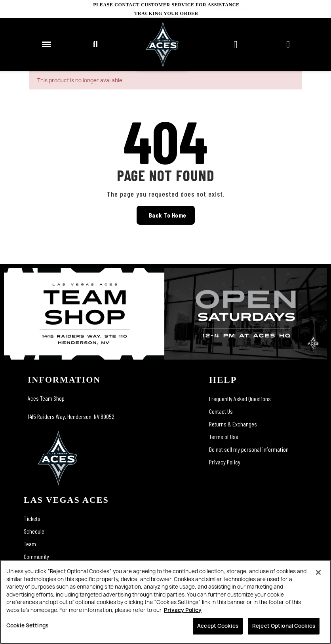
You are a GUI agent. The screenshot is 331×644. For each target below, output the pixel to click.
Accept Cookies (218, 626)
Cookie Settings (27, 625)
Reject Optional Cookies (284, 626)
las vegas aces (66, 500)
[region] (165, 602)
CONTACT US (315, 9)
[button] (95, 44)
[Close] (318, 572)
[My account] (288, 44)
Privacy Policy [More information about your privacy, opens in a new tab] (183, 610)
